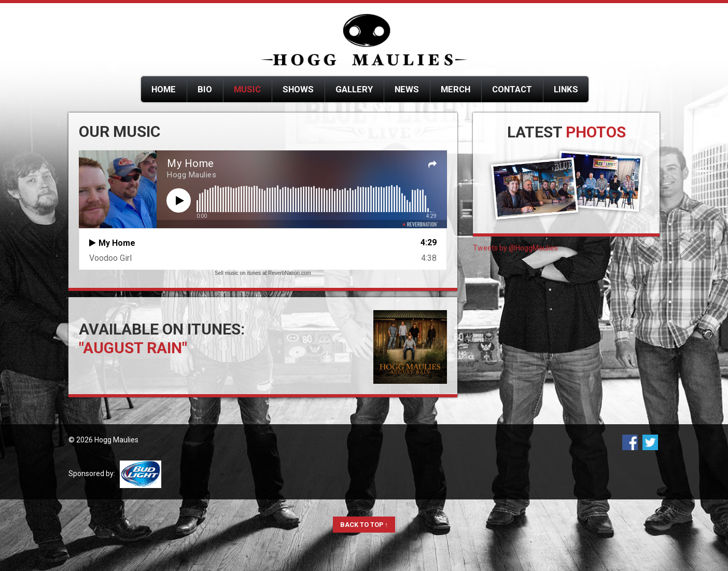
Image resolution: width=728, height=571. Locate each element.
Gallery (354, 89)
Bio (205, 89)
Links (566, 89)
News (407, 89)
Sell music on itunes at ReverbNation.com (263, 273)
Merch (456, 89)
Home (164, 89)
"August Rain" (133, 348)
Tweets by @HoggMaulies (515, 248)
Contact (512, 89)
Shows (298, 89)
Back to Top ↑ (364, 525)
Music (247, 89)
